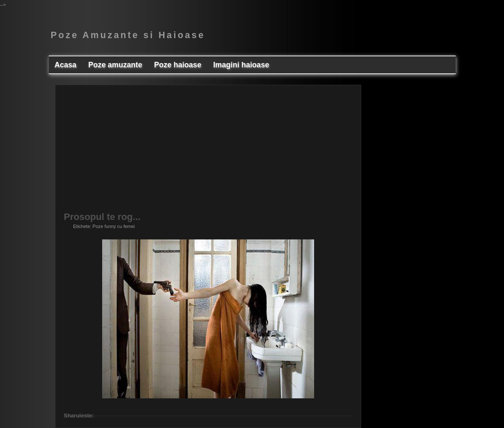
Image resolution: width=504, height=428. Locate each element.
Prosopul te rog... (102, 217)
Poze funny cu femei (114, 226)
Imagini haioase (241, 65)
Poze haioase (177, 65)
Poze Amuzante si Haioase (128, 35)
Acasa (66, 65)
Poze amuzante (115, 65)
